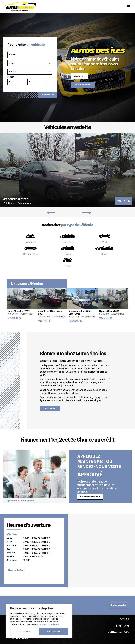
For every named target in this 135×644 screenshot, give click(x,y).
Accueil (124, 619)
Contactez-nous (119, 632)
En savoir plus (50, 408)
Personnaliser (24, 632)
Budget (30, 81)
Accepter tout (54, 632)
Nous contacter (83, 85)
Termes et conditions (49, 624)
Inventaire (79, 76)
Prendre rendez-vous (90, 497)
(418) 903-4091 (21, 638)
